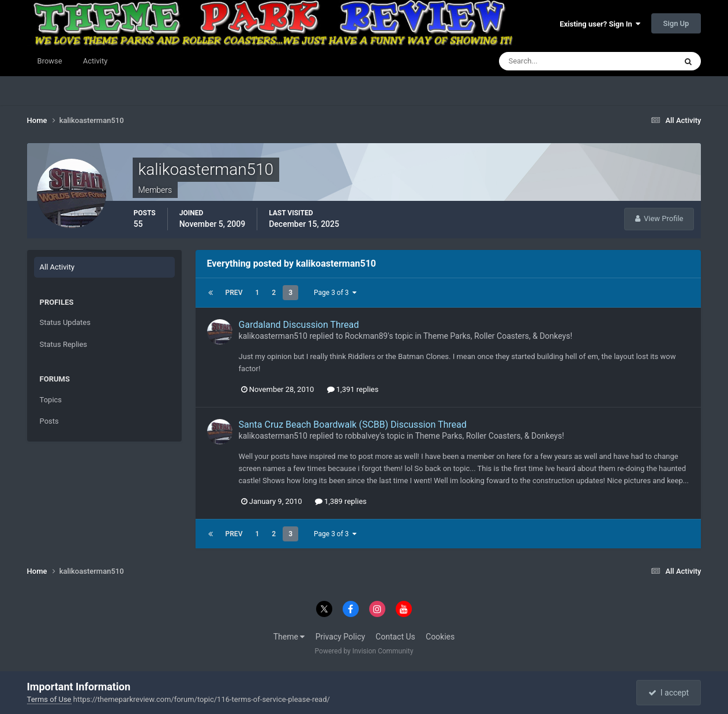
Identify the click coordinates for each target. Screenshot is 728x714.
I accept (669, 693)
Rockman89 (366, 336)
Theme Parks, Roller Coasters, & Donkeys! (498, 336)
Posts (49, 421)
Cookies (440, 637)
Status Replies (64, 344)
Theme (289, 637)
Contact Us (395, 637)
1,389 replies (341, 501)
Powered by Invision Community (364, 651)
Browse (50, 61)
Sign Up (676, 23)
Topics (51, 400)
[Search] (552, 61)
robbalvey (362, 436)
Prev (234, 293)
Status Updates (65, 322)
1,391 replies (353, 389)
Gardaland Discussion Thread (299, 325)
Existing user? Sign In (600, 24)
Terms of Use (49, 699)
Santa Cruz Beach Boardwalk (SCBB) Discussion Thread (353, 425)
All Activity (57, 267)
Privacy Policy (340, 637)
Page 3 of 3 (335, 293)
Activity (95, 61)
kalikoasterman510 (273, 336)
